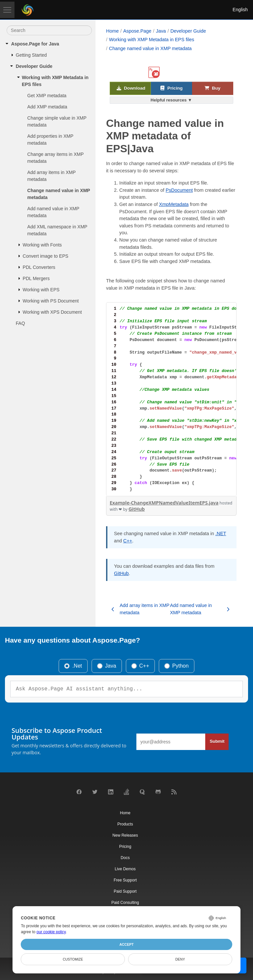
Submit (217, 741)
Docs (125, 858)
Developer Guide (34, 66)
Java (161, 31)
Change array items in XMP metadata (56, 158)
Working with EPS (41, 290)
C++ (128, 541)
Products (125, 824)
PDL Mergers (36, 278)
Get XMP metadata (47, 96)
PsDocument (179, 190)
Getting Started (31, 55)
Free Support (125, 880)
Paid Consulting (125, 903)
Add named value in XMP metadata (53, 212)
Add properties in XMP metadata (50, 140)
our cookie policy (51, 932)
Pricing (171, 88)
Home (112, 31)
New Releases (125, 835)
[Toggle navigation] (7, 10)
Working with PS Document (51, 301)
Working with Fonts (42, 245)
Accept (126, 944)
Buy (212, 88)
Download (131, 88)
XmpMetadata (174, 204)
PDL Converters (39, 267)
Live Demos (125, 869)
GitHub (137, 509)
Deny (180, 959)
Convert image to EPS (46, 256)
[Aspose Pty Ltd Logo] (28, 10)
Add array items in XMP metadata (52, 176)
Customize (73, 959)
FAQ (20, 323)
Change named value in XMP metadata (59, 194)
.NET (221, 533)
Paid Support (125, 891)
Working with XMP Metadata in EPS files (55, 81)
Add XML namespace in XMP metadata (57, 230)
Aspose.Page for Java (35, 44)
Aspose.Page (137, 31)
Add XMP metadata (47, 107)
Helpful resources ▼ (171, 100)
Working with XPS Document (52, 312)
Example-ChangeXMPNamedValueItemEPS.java (164, 503)
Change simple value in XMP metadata (57, 121)
